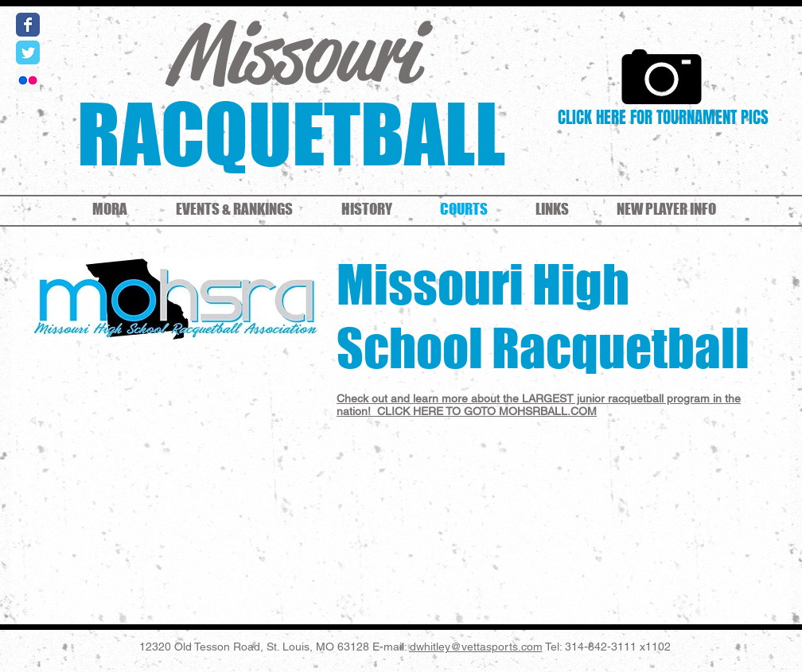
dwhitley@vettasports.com (476, 647)
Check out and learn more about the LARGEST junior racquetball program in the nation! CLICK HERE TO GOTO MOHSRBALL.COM (539, 405)
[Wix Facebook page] (28, 25)
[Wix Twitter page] (28, 52)
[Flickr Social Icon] (28, 80)
